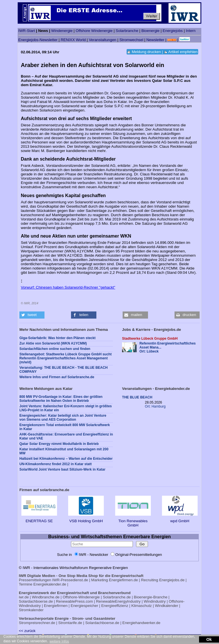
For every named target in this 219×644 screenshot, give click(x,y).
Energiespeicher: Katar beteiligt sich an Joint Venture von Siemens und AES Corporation (63, 418)
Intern (191, 31)
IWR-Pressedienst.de (70, 580)
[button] (32, 315)
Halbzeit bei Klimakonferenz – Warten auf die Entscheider (66, 459)
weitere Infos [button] (59, 641)
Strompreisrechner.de (37, 623)
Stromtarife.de (70, 623)
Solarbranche (127, 31)
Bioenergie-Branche (151, 597)
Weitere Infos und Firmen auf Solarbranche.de (57, 377)
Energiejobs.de (172, 580)
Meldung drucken (146, 52)
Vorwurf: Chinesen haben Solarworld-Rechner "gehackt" (68, 287)
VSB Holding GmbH (86, 519)
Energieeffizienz (115, 606)
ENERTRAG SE (39, 519)
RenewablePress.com (74, 601)
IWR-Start (27, 31)
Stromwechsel (131, 40)
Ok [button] (209, 639)
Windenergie (62, 31)
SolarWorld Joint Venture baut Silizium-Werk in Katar (62, 469)
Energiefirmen (56, 606)
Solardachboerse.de (36, 601)
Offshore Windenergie (94, 31)
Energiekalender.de (50, 584)
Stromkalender (31, 610)
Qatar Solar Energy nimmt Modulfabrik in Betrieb (59, 444)
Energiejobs (173, 31)
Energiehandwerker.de (141, 623)
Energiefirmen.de (123, 580)
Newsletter (155, 40)
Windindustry (155, 601)
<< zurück (27, 631)
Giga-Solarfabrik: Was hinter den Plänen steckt (57, 338)
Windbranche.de (46, 597)
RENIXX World (73, 40)
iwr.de (24, 597)
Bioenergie (151, 31)
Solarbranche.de (117, 597)
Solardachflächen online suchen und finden (55, 349)
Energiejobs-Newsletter (38, 40)
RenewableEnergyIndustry (118, 601)
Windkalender (167, 606)
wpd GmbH (180, 519)
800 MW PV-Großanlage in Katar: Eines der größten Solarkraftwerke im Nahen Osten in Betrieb (61, 399)
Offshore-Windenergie (81, 597)
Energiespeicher (84, 606)
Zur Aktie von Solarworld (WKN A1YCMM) (53, 343)
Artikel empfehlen (183, 52)
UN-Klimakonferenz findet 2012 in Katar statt (55, 464)
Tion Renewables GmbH (133, 521)
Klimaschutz (141, 606)
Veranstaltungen (102, 40)
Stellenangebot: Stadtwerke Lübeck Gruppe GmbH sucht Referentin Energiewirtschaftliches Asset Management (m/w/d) (65, 358)
